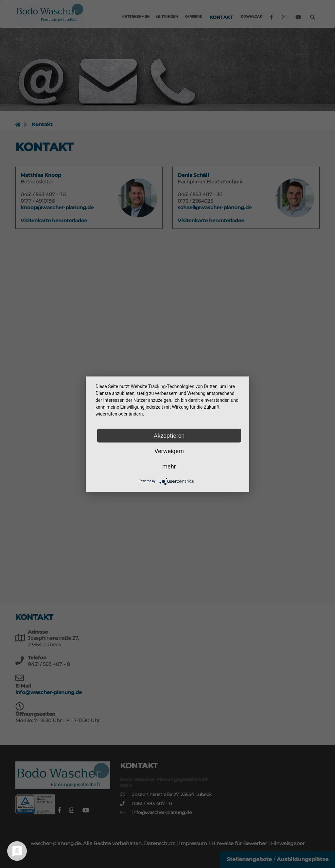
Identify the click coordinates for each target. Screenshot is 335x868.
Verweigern (169, 451)
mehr (169, 466)
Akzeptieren (169, 435)
